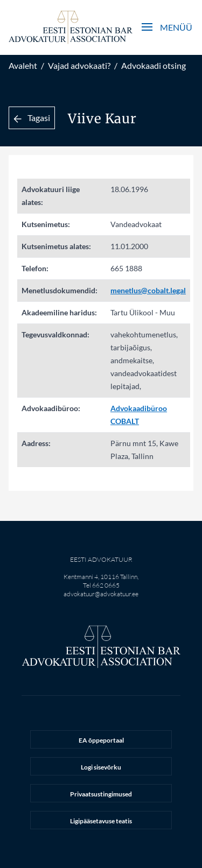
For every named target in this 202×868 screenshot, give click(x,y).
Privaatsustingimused (101, 794)
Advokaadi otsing (154, 65)
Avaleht (23, 65)
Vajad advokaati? (79, 65)
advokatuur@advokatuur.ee (101, 594)
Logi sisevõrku (101, 767)
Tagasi (32, 118)
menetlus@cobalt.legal (148, 290)
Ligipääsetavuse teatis (101, 821)
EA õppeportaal (101, 740)
